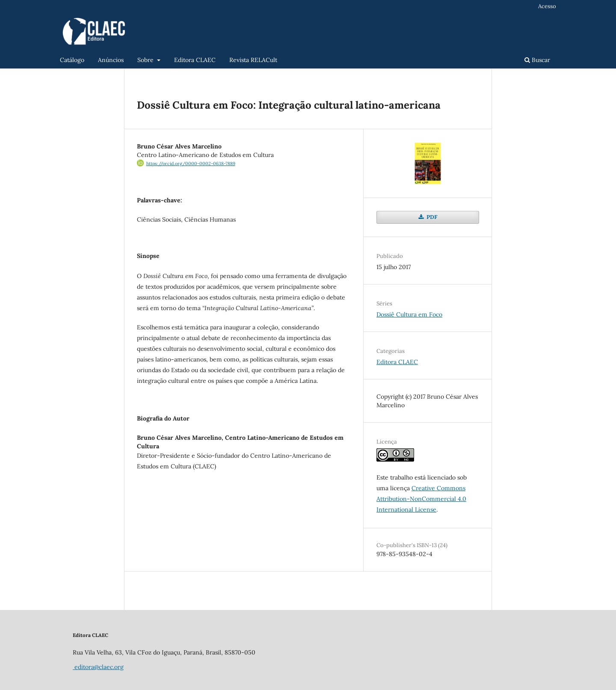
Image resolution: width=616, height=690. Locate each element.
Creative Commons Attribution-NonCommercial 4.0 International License (421, 499)
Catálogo (72, 60)
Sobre (146, 60)
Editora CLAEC (195, 60)
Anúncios (111, 60)
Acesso (547, 6)
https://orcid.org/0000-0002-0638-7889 (191, 163)
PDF (431, 217)
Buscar (537, 60)
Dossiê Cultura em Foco (409, 314)
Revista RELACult (253, 60)
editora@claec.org (98, 667)
